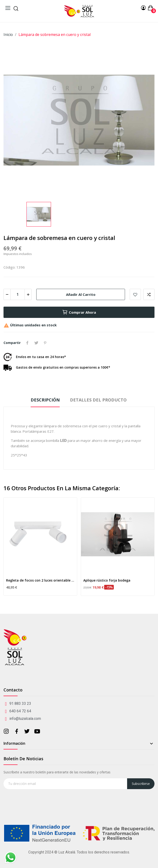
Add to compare (149, 294)
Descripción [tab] (45, 400)
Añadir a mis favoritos (135, 294)
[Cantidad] (18, 294)
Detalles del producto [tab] (98, 400)
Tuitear (36, 343)
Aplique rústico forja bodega (107, 580)
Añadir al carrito (81, 294)
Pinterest (45, 343)
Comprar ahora (79, 312)
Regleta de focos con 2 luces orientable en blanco (40, 580)
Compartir (27, 343)
